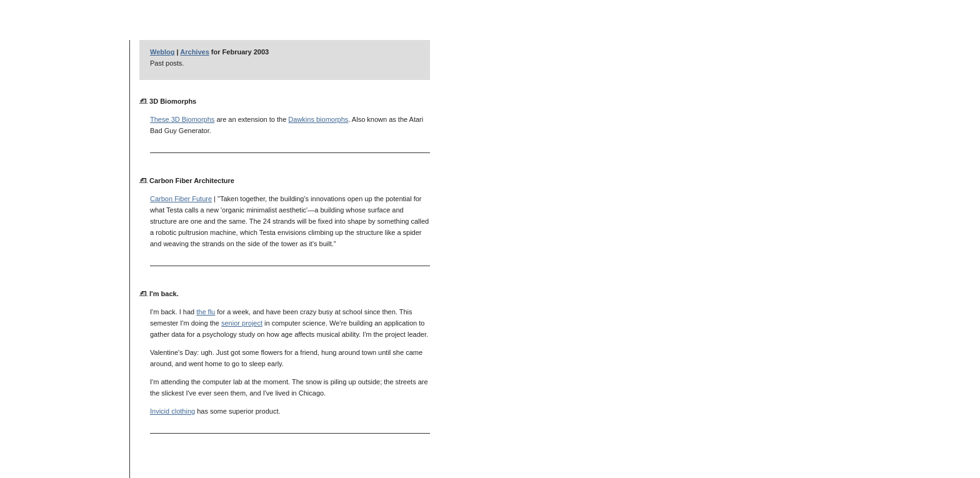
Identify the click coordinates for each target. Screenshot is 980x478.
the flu (206, 312)
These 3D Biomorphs (182, 119)
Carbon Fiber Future (181, 199)
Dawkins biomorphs (318, 119)
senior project (242, 323)
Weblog (162, 52)
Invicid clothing (172, 411)
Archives (194, 52)
